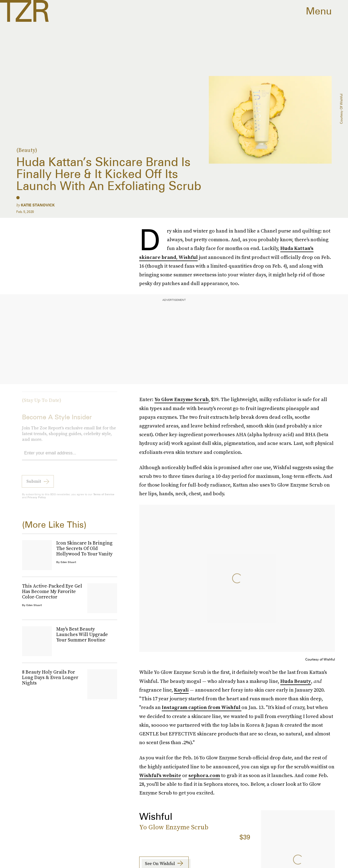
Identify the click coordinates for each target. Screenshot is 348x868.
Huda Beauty (296, 681)
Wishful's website (160, 775)
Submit (34, 485)
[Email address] (70, 457)
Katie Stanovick (38, 205)
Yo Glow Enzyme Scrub (181, 399)
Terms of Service (104, 498)
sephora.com (204, 775)
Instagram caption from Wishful (202, 707)
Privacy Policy (37, 501)
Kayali (181, 690)
